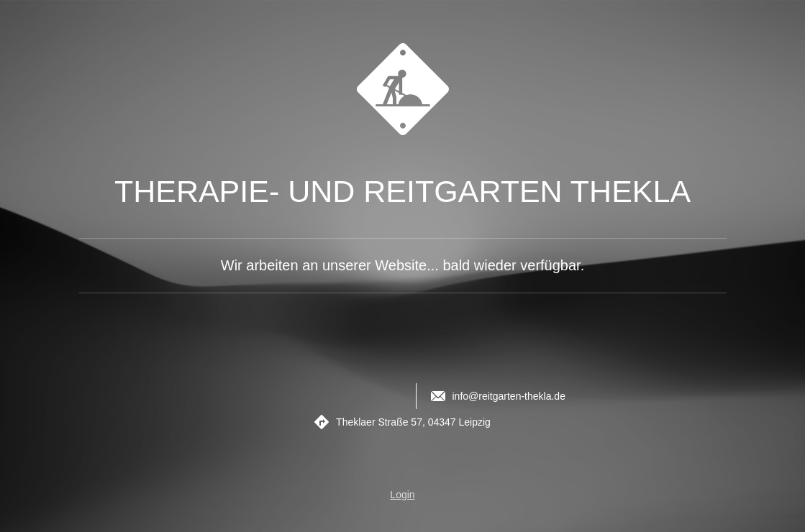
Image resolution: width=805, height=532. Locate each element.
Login (402, 495)
